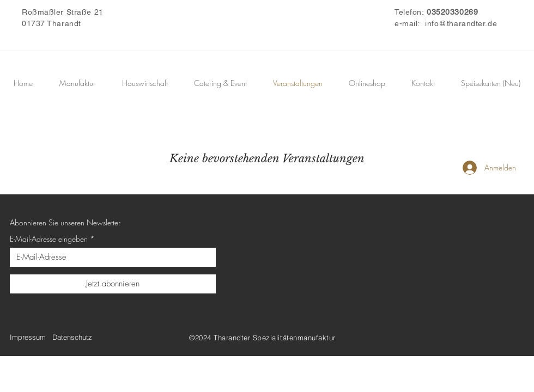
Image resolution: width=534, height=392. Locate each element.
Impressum (28, 337)
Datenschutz (72, 337)
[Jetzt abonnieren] (113, 284)
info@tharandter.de (461, 23)
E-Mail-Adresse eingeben (49, 239)
